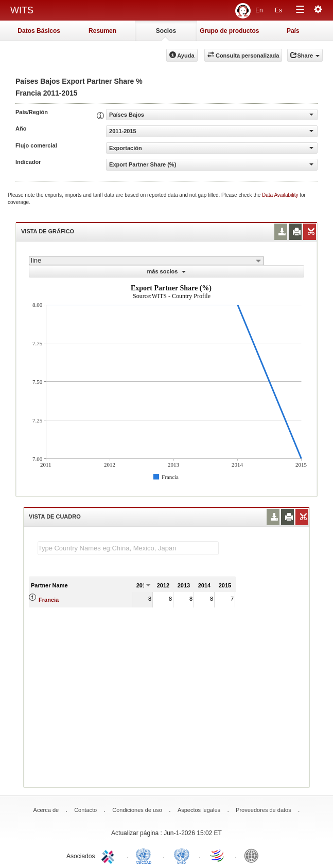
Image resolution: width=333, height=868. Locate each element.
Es (278, 10)
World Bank (254, 855)
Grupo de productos (229, 31)
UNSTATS (182, 855)
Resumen (102, 31)
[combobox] (146, 261)
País (293, 31)
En (259, 10)
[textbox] (128, 548)
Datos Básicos (39, 31)
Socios (166, 31)
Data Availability (281, 195)
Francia (49, 600)
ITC (110, 855)
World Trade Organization (218, 855)
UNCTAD (146, 855)
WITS (22, 10)
